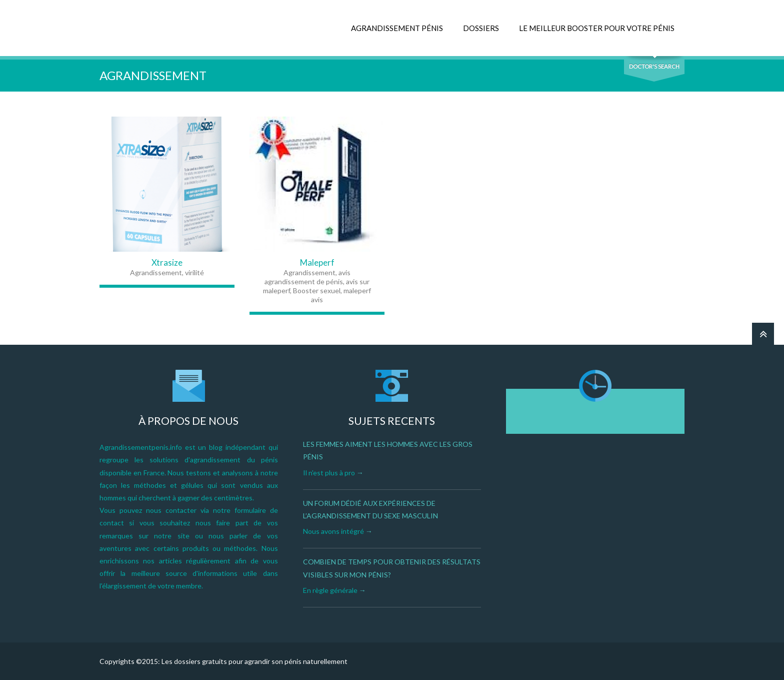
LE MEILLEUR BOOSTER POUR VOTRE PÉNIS (597, 28)
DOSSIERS (481, 28)
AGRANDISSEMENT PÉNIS (397, 28)
